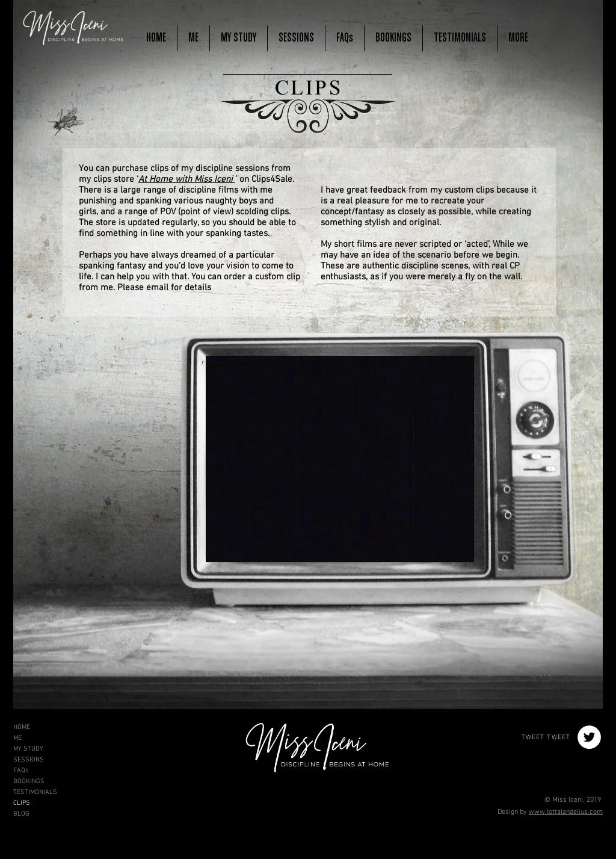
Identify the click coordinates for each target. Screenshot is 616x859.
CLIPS (22, 803)
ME (17, 738)
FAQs (21, 771)
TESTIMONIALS (35, 792)
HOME (22, 727)
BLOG (21, 814)
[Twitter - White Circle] (589, 737)
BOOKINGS (29, 782)
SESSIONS (29, 760)
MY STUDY (28, 749)
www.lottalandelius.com (566, 812)
